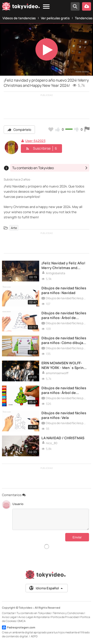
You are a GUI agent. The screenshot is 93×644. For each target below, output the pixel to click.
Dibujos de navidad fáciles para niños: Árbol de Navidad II (64, 390)
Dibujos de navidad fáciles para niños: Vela (64, 415)
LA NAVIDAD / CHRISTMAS (63, 438)
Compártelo (19, 130)
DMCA (22, 621)
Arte (14, 228)
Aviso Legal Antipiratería (34, 617)
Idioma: (46, 588)
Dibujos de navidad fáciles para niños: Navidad (64, 290)
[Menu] (46, 7)
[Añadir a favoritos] (51, 129)
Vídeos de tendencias (19, 18)
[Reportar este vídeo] (87, 129)
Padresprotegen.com (19, 627)
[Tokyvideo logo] (21, 7)
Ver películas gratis (55, 18)
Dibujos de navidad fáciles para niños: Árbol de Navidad (64, 315)
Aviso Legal (9, 617)
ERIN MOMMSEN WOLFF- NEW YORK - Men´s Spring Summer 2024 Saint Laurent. (64, 365)
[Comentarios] (51, 519)
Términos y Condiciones (68, 613)
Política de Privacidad (65, 617)
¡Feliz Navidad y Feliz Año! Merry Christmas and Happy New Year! (63, 265)
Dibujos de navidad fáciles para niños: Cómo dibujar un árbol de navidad (64, 340)
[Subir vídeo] (87, 6)
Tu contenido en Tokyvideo (34, 613)
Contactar (8, 613)
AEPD (34, 636)
